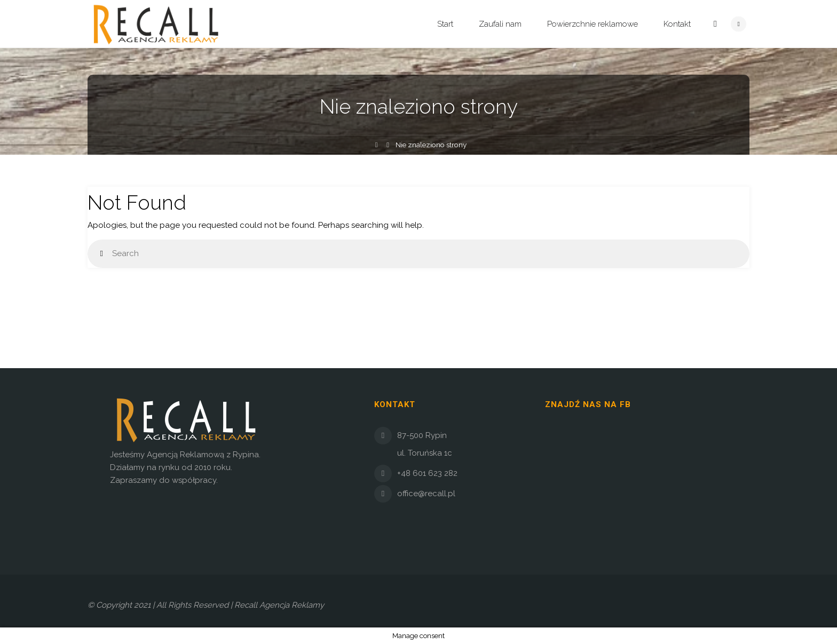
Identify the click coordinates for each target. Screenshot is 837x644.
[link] (715, 24)
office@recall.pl (426, 494)
